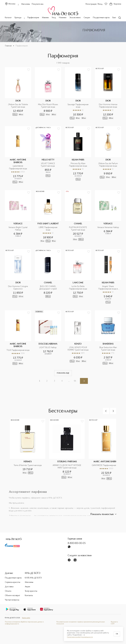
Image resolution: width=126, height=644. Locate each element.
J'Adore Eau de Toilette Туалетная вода (18, 106)
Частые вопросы (12, 600)
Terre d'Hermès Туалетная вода (28, 465)
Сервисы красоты (13, 582)
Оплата (8, 591)
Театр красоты (31, 591)
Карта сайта (26, 618)
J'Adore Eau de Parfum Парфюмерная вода (108, 165)
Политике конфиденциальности (80, 637)
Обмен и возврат (12, 596)
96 (75, 381)
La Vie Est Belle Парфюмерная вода (78, 288)
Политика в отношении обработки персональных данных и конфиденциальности (24, 623)
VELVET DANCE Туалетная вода (48, 165)
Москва (10, 4)
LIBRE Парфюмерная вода (48, 229)
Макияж (45, 18)
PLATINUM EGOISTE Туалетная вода (78, 229)
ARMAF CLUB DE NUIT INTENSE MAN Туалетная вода (67, 466)
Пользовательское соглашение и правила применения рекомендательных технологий (81, 623)
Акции (27, 587)
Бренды (18, 18)
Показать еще (63, 373)
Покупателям (38, 4)
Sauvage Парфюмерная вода (78, 106)
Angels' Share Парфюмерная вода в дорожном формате (108, 288)
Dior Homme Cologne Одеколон (18, 288)
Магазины (26, 4)
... (69, 381)
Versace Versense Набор (108, 227)
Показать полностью (104, 514)
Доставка (9, 587)
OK (117, 634)
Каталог (8, 18)
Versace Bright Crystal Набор (18, 229)
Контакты (29, 596)
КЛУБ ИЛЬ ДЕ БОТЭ (33, 578)
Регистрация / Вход (94, 4)
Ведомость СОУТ (114, 623)
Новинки (63, 18)
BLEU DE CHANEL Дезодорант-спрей (48, 288)
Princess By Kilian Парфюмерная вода (78, 165)
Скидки (87, 18)
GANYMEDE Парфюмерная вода (18, 167)
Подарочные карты (101, 18)
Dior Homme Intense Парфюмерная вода (108, 106)
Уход (54, 18)
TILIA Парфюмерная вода (18, 350)
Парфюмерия (33, 18)
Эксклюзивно (75, 18)
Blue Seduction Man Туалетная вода (108, 349)
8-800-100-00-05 (77, 543)
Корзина (115, 4)
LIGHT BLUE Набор (48, 347)
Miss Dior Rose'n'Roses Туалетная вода (48, 106)
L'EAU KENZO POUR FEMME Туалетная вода (78, 349)
